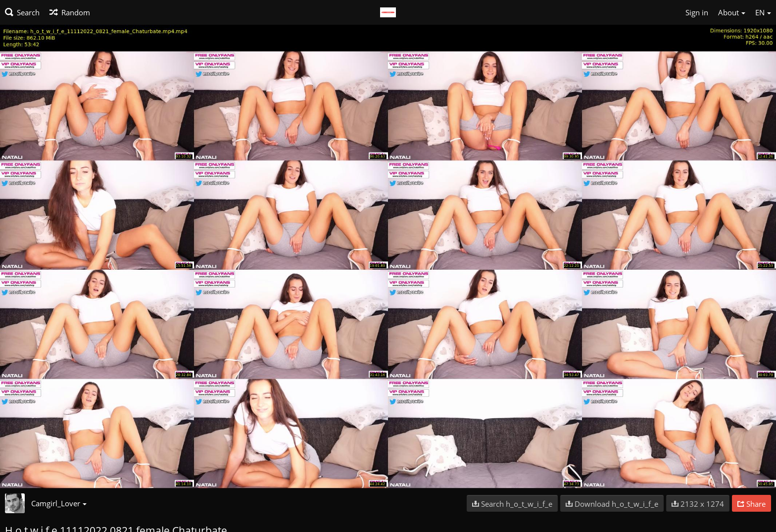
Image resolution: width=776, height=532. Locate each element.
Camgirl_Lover (59, 503)
